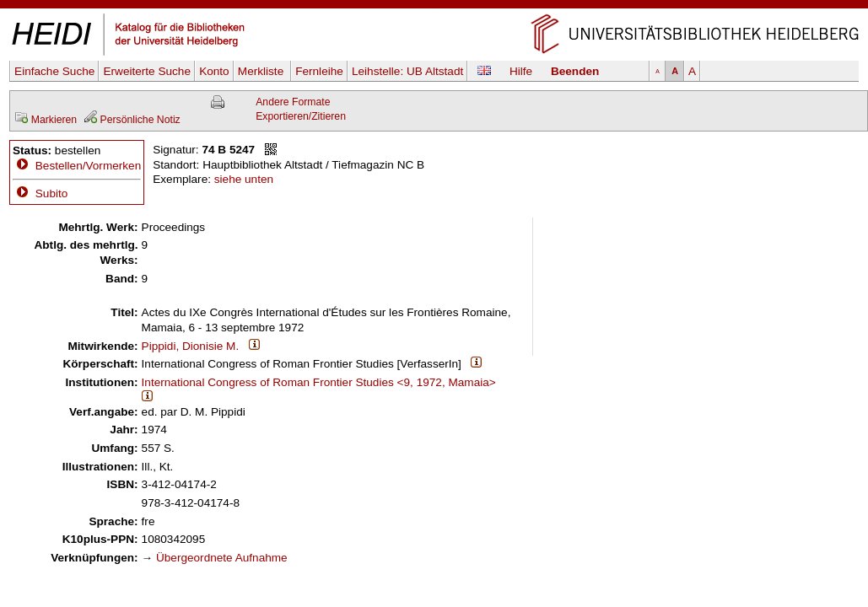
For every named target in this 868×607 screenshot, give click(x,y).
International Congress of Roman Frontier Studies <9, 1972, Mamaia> (319, 382)
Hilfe (521, 71)
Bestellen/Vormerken (88, 166)
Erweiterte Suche (147, 71)
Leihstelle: (407, 71)
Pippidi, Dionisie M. (191, 346)
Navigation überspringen (434, 7)
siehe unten (244, 179)
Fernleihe (319, 71)
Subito (40, 193)
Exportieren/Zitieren (301, 116)
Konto (214, 71)
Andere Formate (293, 102)
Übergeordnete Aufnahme (222, 558)
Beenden (575, 71)
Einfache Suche (54, 71)
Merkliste (262, 71)
